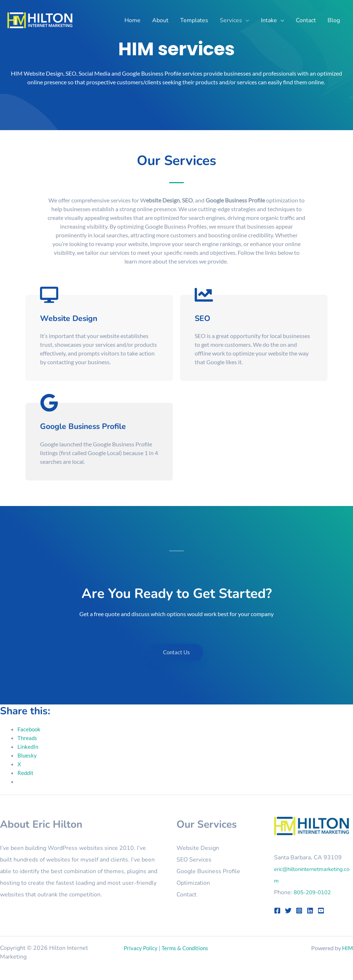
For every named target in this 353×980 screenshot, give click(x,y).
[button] (246, 20)
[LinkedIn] (310, 911)
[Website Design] (49, 295)
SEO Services (194, 860)
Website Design (78, 318)
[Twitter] (288, 911)
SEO (205, 318)
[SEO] (204, 295)
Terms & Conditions (187, 948)
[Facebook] (277, 911)
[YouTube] (321, 911)
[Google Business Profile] (49, 403)
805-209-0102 (314, 892)
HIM (347, 948)
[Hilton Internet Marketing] (40, 19)
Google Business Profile (97, 426)
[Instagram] (299, 911)
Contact (187, 895)
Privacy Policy (141, 948)
